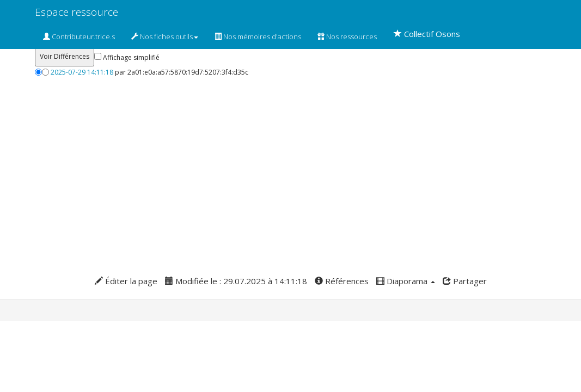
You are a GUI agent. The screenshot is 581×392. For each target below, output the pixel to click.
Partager (465, 281)
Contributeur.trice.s (79, 36)
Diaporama (406, 281)
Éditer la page (126, 281)
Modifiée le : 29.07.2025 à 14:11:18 (236, 281)
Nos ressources (347, 36)
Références (342, 281)
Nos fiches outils (165, 36)
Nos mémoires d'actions (258, 36)
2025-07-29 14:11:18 (82, 72)
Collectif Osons (427, 34)
